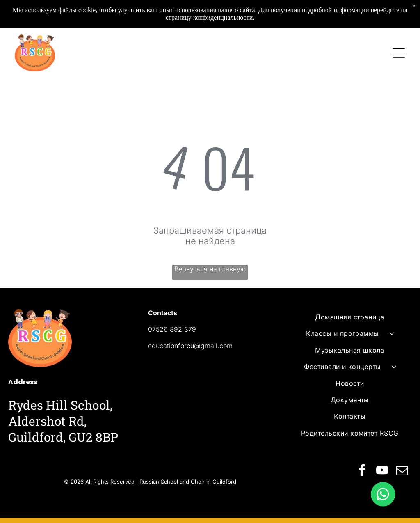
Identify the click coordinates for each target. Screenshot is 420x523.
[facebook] (362, 471)
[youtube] (382, 471)
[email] (402, 471)
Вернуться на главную (210, 269)
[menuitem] (350, 317)
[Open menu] (399, 53)
